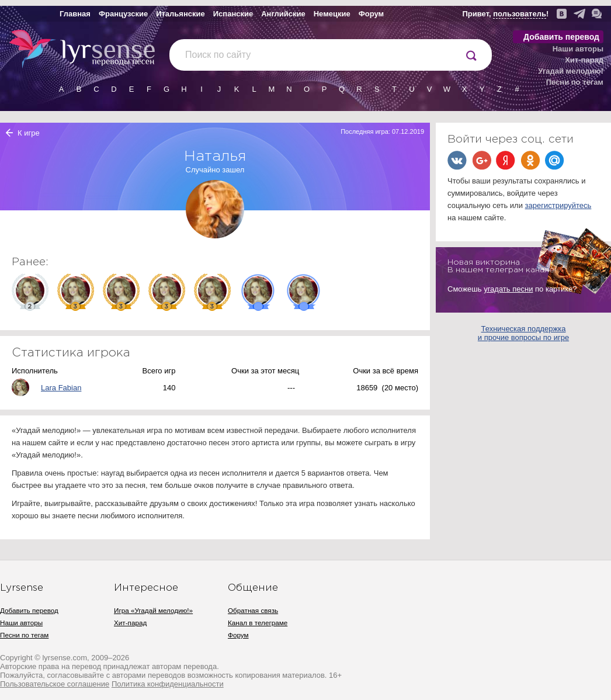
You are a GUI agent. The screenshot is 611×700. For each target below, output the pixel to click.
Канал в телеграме (258, 623)
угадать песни (508, 289)
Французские (123, 14)
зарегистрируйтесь (558, 205)
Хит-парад (584, 60)
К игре (29, 133)
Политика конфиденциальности (168, 684)
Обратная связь (253, 610)
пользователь (520, 14)
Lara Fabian (61, 388)
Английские (283, 14)
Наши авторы (578, 49)
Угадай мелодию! (571, 71)
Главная (75, 14)
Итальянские (180, 14)
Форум (371, 14)
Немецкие (332, 14)
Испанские (233, 14)
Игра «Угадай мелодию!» (153, 610)
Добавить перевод (561, 37)
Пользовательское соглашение (55, 684)
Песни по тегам (575, 82)
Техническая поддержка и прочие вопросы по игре (523, 333)
